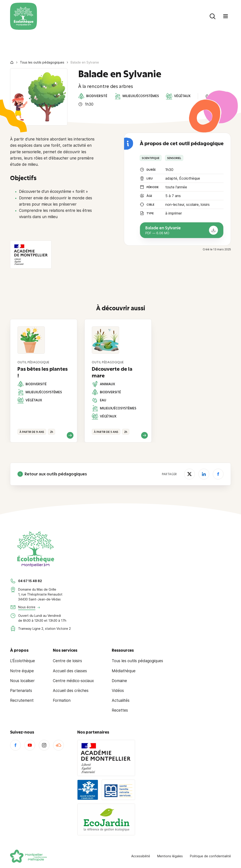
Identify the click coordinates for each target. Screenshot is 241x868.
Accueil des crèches (71, 691)
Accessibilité (141, 856)
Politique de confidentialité (210, 856)
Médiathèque (124, 671)
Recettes (120, 710)
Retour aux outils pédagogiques (52, 474)
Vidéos (118, 691)
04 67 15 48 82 (30, 581)
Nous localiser (22, 681)
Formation (62, 700)
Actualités (121, 700)
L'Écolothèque (23, 661)
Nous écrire (27, 607)
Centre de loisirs (67, 661)
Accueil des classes (70, 671)
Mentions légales (170, 856)
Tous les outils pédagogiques (42, 62)
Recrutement (22, 700)
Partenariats (21, 691)
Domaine (119, 681)
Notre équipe (22, 671)
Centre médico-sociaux (73, 681)
